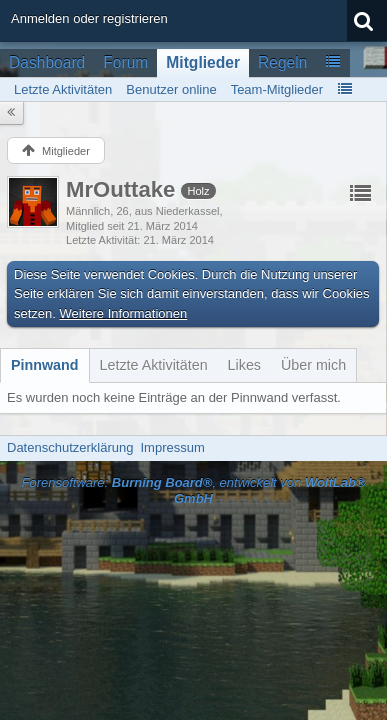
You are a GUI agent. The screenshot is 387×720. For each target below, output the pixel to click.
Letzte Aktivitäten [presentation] (154, 365)
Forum (125, 62)
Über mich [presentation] (313, 365)
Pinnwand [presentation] (45, 365)
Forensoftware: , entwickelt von (193, 491)
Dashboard (47, 62)
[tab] (45, 365)
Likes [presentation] (244, 365)
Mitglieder (203, 62)
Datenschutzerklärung (70, 447)
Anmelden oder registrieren (89, 18)
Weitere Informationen (124, 313)
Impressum (172, 447)
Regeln (282, 62)
